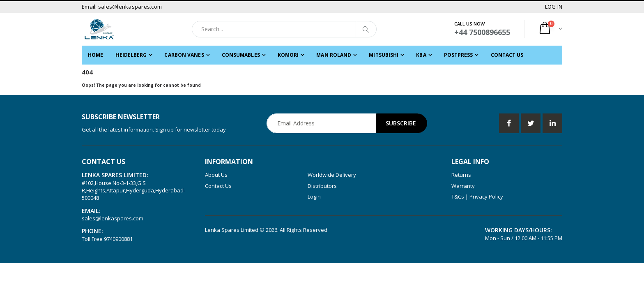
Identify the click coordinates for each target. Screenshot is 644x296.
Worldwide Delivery (332, 175)
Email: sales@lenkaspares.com (122, 7)
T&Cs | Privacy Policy (477, 197)
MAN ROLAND (334, 55)
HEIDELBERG (131, 55)
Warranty (463, 186)
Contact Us (507, 55)
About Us (216, 175)
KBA (421, 55)
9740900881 (118, 239)
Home (95, 55)
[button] (550, 29)
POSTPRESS (459, 55)
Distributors (322, 186)
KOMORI (288, 55)
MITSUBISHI (384, 55)
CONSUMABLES (241, 55)
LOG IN (554, 7)
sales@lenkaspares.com (113, 218)
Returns (461, 175)
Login (314, 197)
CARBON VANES (184, 55)
